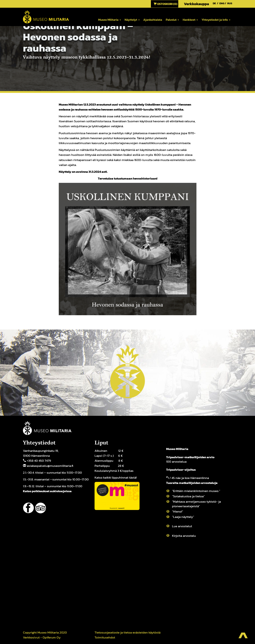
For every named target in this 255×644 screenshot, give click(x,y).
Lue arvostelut (182, 526)
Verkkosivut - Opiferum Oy (42, 637)
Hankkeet (190, 20)
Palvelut (172, 20)
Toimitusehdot (105, 637)
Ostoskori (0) (166, 4)
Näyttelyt (132, 20)
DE (214, 3)
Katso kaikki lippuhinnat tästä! (116, 477)
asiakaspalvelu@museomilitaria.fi (50, 466)
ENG (222, 3)
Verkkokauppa (196, 4)
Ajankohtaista (153, 20)
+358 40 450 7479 (39, 461)
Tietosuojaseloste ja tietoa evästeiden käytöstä (127, 632)
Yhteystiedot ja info (216, 20)
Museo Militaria (110, 20)
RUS (230, 3)
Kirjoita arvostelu (184, 536)
